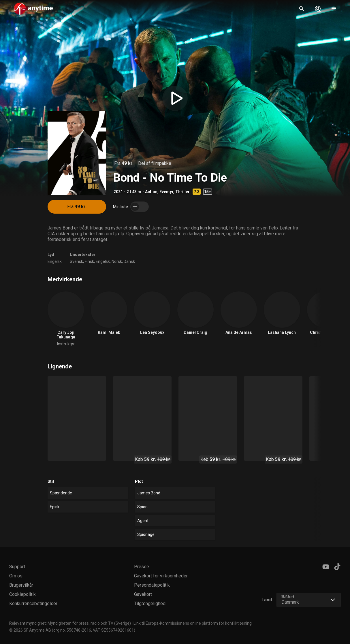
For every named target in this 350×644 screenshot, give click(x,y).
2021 (118, 192)
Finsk (89, 261)
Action (151, 192)
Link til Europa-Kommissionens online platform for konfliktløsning (193, 623)
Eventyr (166, 192)
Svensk (76, 261)
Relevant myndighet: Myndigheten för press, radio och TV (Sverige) (70, 623)
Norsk (117, 261)
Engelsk (55, 261)
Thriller (182, 192)
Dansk (129, 261)
